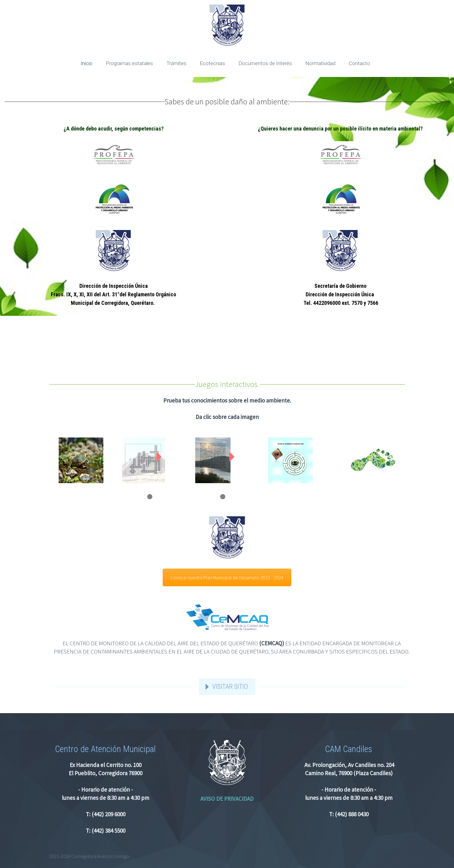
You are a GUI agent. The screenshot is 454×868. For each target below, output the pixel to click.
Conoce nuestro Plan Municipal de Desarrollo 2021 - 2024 (227, 577)
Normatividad (320, 63)
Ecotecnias (212, 63)
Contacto (359, 63)
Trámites (176, 63)
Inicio (87, 63)
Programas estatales (129, 63)
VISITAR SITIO (230, 687)
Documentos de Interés (265, 63)
